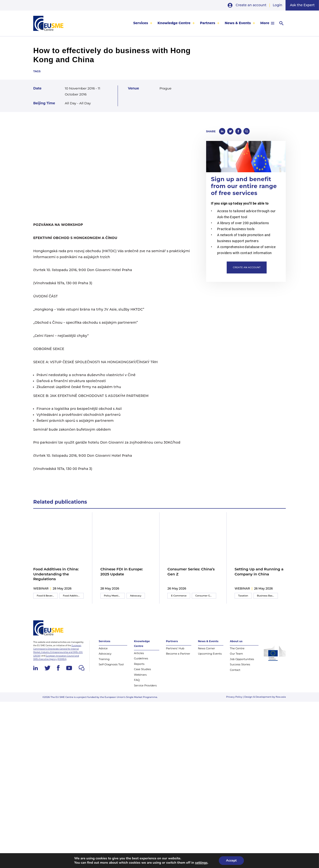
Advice (103, 648)
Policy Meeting (113, 596)
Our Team (236, 654)
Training (104, 659)
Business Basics (266, 596)
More (265, 23)
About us (236, 641)
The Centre (237, 648)
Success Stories (240, 665)
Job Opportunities (242, 659)
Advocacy (136, 596)
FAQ (137, 680)
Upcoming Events (210, 654)
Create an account (251, 5)
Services (141, 23)
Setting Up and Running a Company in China (259, 572)
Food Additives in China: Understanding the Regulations (56, 574)
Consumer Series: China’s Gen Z (191, 572)
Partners (208, 23)
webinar (41, 588)
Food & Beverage (47, 596)
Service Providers (145, 685)
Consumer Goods (206, 596)
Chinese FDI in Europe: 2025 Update (122, 572)
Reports (139, 664)
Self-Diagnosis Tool (111, 665)
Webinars (140, 675)
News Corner (206, 648)
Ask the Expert (302, 5)
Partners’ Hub (175, 648)
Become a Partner (178, 654)
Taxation (243, 596)
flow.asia (281, 697)
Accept (231, 860)
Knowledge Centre (174, 23)
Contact (235, 670)
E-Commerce (179, 596)
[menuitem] (143, 23)
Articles (139, 653)
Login (277, 5)
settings (201, 863)
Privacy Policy (234, 697)
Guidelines (141, 659)
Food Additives (72, 596)
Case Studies (142, 669)
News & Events (238, 23)
